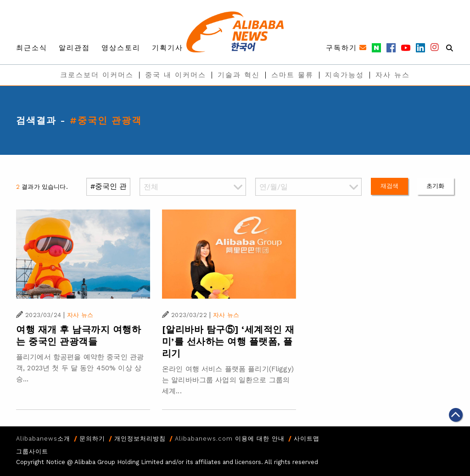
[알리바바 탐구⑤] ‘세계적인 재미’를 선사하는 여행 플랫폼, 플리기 (228, 341)
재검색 (389, 186)
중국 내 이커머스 (176, 75)
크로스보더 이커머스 (97, 75)
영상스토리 (121, 48)
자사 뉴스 (393, 75)
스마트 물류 (292, 75)
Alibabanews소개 (43, 439)
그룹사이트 (32, 451)
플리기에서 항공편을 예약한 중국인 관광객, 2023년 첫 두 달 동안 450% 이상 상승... (80, 368)
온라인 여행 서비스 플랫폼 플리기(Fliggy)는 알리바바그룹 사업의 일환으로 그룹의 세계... (228, 380)
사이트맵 (307, 439)
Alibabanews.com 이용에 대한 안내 (230, 439)
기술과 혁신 (239, 75)
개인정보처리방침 (140, 439)
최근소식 (32, 48)
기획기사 (168, 48)
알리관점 (74, 48)
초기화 (435, 186)
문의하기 (92, 439)
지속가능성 (344, 75)
